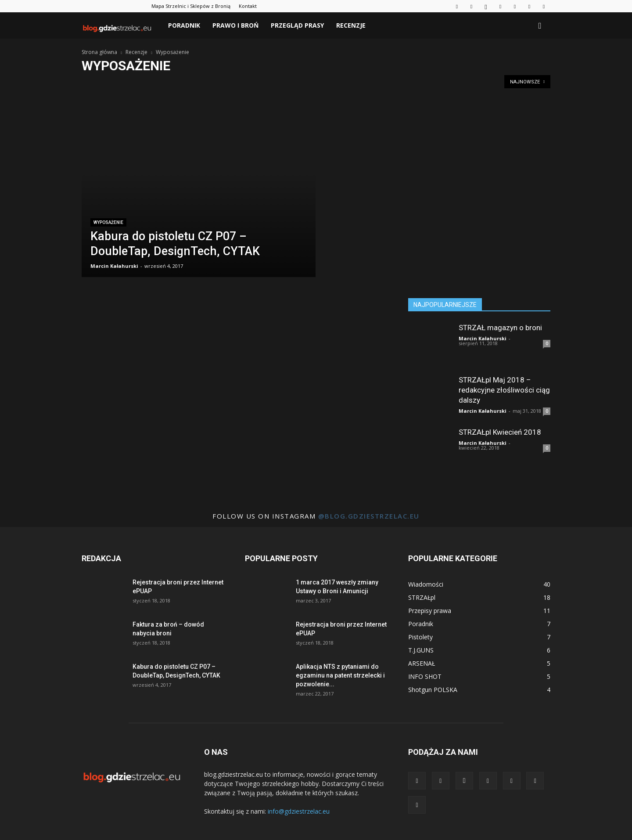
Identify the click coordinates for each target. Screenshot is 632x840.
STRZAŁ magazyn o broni (500, 328)
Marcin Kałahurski (114, 266)
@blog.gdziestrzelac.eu (369, 516)
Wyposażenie (108, 222)
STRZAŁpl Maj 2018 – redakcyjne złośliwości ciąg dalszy (504, 390)
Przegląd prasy (297, 25)
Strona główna (99, 52)
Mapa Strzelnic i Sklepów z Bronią (191, 6)
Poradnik (184, 25)
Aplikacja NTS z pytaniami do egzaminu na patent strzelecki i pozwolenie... (340, 675)
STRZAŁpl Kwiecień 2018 (500, 432)
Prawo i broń (235, 25)
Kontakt (248, 6)
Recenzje (351, 25)
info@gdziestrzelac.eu (299, 811)
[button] (540, 26)
